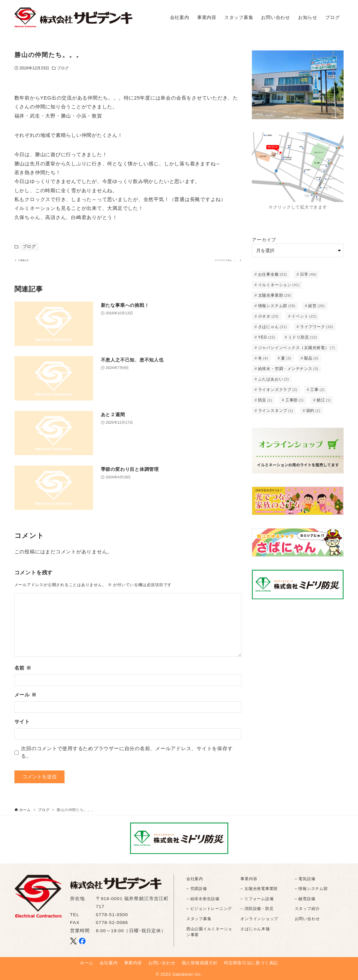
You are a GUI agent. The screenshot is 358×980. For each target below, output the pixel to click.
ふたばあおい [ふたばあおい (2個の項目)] (274, 379)
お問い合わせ (307, 919)
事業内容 (249, 879)
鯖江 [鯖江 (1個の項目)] (324, 400)
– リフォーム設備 (257, 899)
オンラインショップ (259, 919)
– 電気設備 (305, 879)
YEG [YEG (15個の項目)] (267, 337)
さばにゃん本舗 (255, 929)
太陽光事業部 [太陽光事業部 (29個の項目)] (275, 295)
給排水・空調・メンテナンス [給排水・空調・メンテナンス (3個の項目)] (288, 369)
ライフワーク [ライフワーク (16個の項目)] (317, 327)
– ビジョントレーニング (209, 909)
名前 (23, 673)
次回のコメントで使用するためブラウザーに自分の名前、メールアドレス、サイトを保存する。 (127, 758)
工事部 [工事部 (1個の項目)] (294, 400)
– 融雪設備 (305, 899)
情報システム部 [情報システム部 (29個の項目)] (277, 306)
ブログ (63, 68)
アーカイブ (264, 240)
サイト (22, 727)
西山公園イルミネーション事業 (209, 932)
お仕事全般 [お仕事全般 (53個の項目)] (273, 274)
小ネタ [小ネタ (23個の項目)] (268, 316)
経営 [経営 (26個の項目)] (316, 306)
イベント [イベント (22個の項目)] (304, 316)
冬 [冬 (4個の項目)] (263, 358)
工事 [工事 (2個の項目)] (317, 390)
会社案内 (195, 879)
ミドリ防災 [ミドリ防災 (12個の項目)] (303, 337)
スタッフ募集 (199, 919)
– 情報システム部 (311, 889)
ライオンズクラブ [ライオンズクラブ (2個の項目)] (278, 390)
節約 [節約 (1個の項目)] (313, 411)
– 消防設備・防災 (257, 909)
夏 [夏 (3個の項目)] (286, 358)
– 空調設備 (197, 889)
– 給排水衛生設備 (203, 899)
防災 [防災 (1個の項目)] (265, 400)
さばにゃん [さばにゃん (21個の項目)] (273, 327)
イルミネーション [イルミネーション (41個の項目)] (279, 285)
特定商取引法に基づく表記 (251, 963)
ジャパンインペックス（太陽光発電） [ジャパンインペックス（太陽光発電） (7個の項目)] (297, 348)
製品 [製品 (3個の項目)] (311, 358)
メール (26, 700)
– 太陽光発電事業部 (259, 889)
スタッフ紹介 (307, 909)
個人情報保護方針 (200, 963)
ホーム (87, 963)
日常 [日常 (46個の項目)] (308, 274)
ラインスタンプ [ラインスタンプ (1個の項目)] (276, 411)
